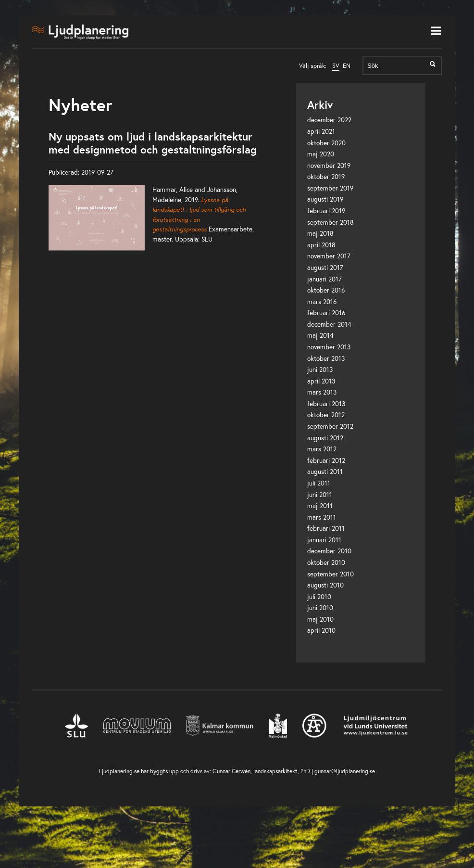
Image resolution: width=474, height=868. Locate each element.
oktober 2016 (326, 290)
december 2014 (329, 324)
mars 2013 (322, 392)
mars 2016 (322, 302)
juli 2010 (319, 597)
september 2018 (331, 222)
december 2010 (329, 551)
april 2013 (321, 381)
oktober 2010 (326, 562)
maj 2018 (320, 233)
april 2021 (321, 131)
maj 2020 (321, 154)
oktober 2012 (326, 415)
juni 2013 (320, 370)
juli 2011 (319, 483)
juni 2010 (320, 608)
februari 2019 (326, 211)
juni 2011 (320, 495)
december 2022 (329, 120)
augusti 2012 (325, 438)
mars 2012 (322, 449)
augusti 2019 (325, 199)
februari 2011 (326, 528)
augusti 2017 (325, 268)
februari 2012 (326, 460)
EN (347, 66)
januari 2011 (324, 540)
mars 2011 (322, 517)
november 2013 (329, 347)
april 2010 (321, 630)
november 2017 (329, 256)
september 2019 (330, 188)
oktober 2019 (326, 177)
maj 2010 (320, 619)
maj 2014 (320, 335)
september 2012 (330, 426)
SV (336, 66)
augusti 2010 (325, 585)
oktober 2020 (326, 143)
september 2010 (331, 574)
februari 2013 (326, 404)
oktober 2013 (326, 358)
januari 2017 (324, 279)
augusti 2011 (325, 472)
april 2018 (321, 245)
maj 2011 (320, 506)
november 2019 (329, 166)
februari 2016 (326, 313)
